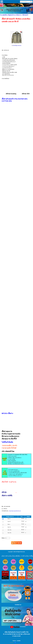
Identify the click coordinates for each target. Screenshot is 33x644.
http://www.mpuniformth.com (15, 511)
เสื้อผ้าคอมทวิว (25, 15)
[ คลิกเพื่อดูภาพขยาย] (16, 45)
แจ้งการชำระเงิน (6, 556)
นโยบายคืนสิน (16, 556)
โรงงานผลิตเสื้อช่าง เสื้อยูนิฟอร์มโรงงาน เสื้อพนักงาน (11, 15)
